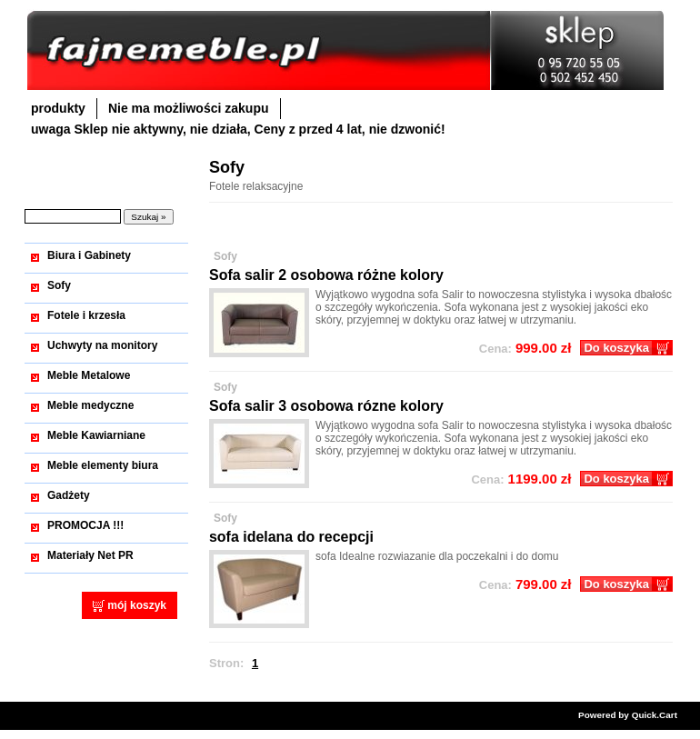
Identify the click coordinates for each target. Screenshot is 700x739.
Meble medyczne (90, 405)
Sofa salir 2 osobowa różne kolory (326, 275)
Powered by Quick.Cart (628, 715)
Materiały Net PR (90, 555)
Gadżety (69, 495)
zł (525, 348)
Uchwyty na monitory (102, 345)
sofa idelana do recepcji (291, 537)
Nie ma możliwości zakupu (189, 108)
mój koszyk (137, 605)
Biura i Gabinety (89, 255)
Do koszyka (616, 348)
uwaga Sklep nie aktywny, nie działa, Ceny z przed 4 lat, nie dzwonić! (238, 129)
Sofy (59, 285)
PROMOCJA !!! (85, 525)
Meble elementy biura (103, 465)
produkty (58, 108)
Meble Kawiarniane (96, 435)
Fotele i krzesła (86, 315)
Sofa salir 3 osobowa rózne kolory (326, 406)
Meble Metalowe (89, 375)
